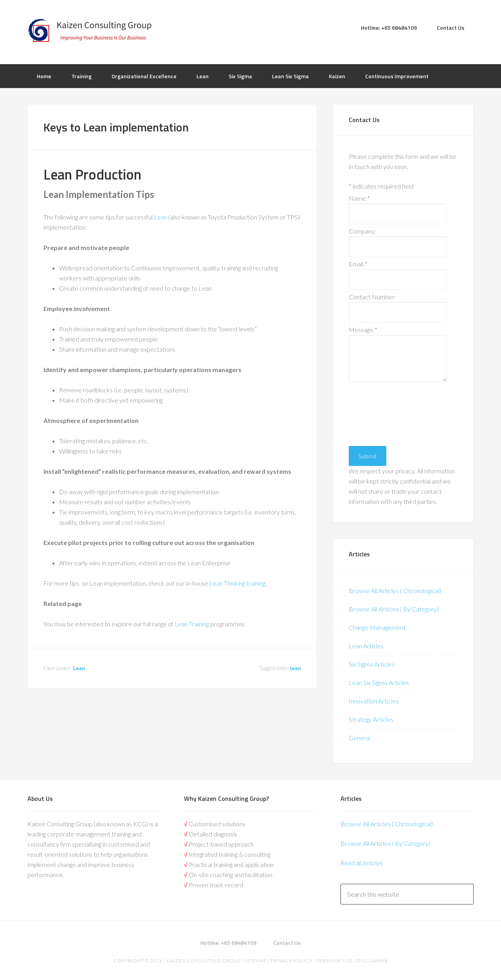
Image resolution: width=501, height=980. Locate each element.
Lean (161, 217)
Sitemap (256, 961)
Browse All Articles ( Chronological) (395, 591)
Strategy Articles (371, 719)
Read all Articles (362, 863)
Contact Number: (372, 297)
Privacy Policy (292, 961)
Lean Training (192, 624)
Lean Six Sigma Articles (379, 682)
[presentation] (381, 412)
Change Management (377, 627)
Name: (359, 198)
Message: (363, 330)
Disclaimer (372, 961)
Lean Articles (366, 646)
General (360, 738)
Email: (358, 264)
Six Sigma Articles (372, 664)
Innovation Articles (374, 701)
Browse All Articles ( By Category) (394, 609)
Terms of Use (334, 961)
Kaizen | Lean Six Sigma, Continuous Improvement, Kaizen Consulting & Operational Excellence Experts (90, 31)
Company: (362, 231)
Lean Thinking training (237, 583)
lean (296, 668)
